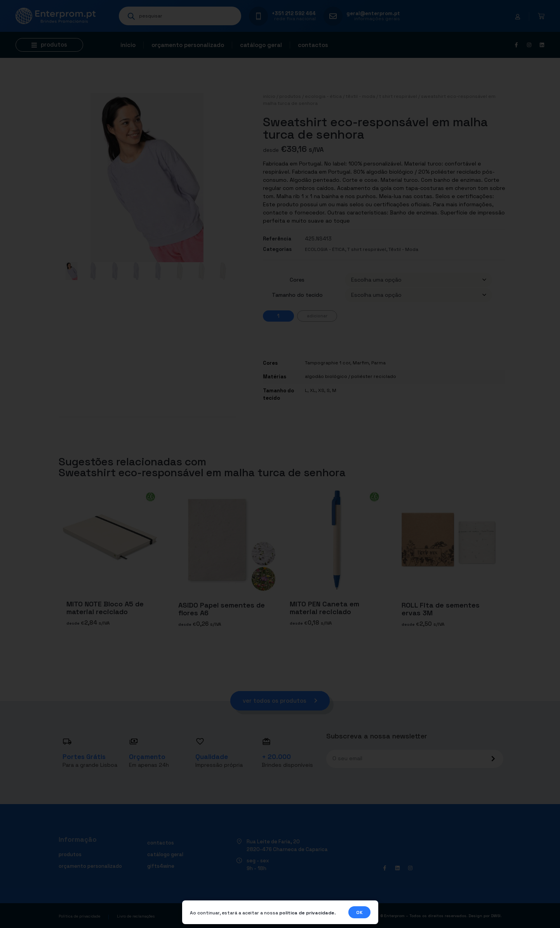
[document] (280, 464)
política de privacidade (307, 913)
